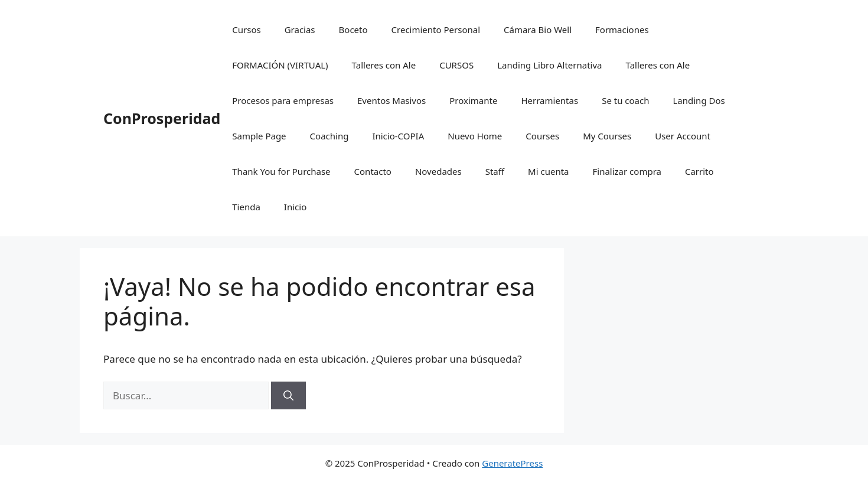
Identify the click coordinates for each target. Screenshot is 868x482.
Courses (542, 136)
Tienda (246, 207)
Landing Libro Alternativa (549, 65)
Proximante (473, 100)
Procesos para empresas (283, 100)
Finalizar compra (626, 171)
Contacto (373, 171)
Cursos (246, 30)
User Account (683, 136)
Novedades (438, 171)
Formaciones (622, 30)
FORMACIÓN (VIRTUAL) (280, 65)
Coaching (329, 136)
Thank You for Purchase (281, 171)
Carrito (699, 171)
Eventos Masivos (391, 100)
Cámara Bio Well (538, 30)
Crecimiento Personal (436, 30)
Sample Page (259, 136)
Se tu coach (625, 100)
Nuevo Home (475, 136)
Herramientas (549, 100)
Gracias (300, 30)
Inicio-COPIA (398, 136)
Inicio (295, 207)
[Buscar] (288, 396)
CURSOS (456, 65)
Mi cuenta (548, 171)
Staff (495, 171)
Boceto (353, 30)
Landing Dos (699, 100)
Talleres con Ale (384, 65)
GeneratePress (512, 463)
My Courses (607, 136)
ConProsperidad (162, 118)
